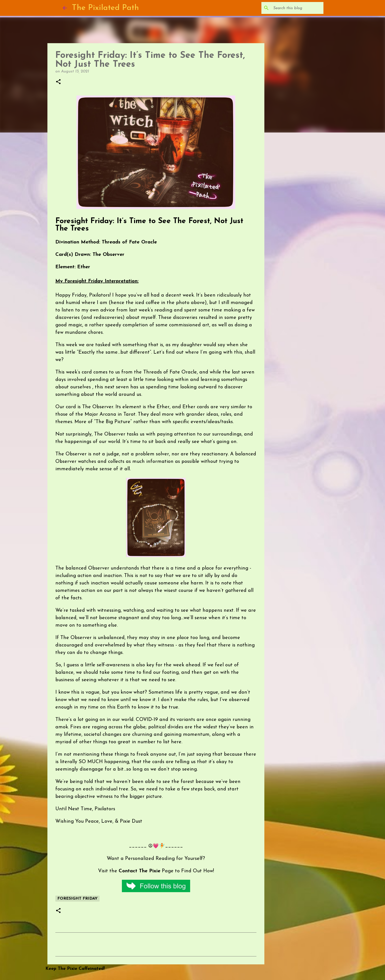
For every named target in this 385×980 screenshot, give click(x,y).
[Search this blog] (297, 8)
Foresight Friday (77, 899)
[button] (58, 82)
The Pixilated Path (105, 8)
